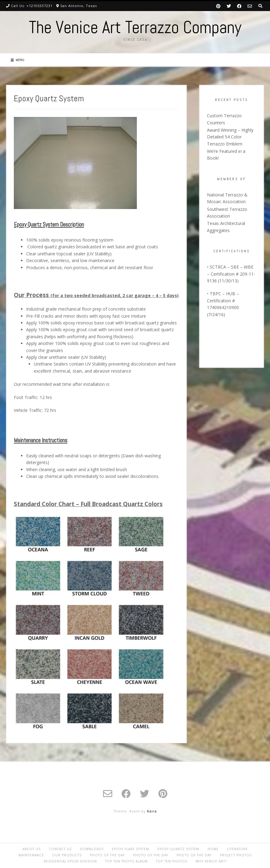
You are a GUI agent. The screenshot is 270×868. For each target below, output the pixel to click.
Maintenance (31, 855)
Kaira (152, 811)
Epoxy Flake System (131, 849)
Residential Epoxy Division (70, 861)
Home (213, 849)
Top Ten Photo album (126, 861)
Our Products (67, 855)
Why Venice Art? (211, 861)
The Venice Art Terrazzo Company (135, 27)
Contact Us (60, 849)
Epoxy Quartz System (178, 849)
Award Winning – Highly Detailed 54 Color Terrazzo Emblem (230, 137)
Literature (237, 849)
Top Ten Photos (172, 861)
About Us (32, 849)
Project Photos (236, 855)
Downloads (92, 849)
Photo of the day (107, 855)
